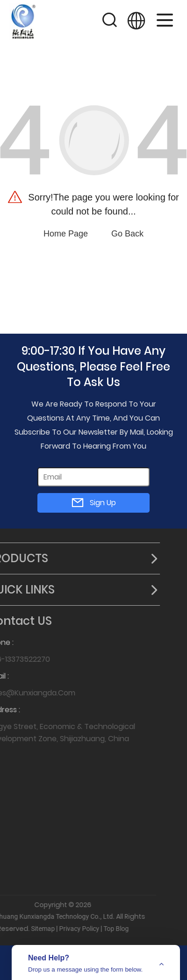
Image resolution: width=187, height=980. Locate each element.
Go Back (127, 234)
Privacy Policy (64, 929)
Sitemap (27, 929)
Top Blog (101, 929)
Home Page (66, 234)
